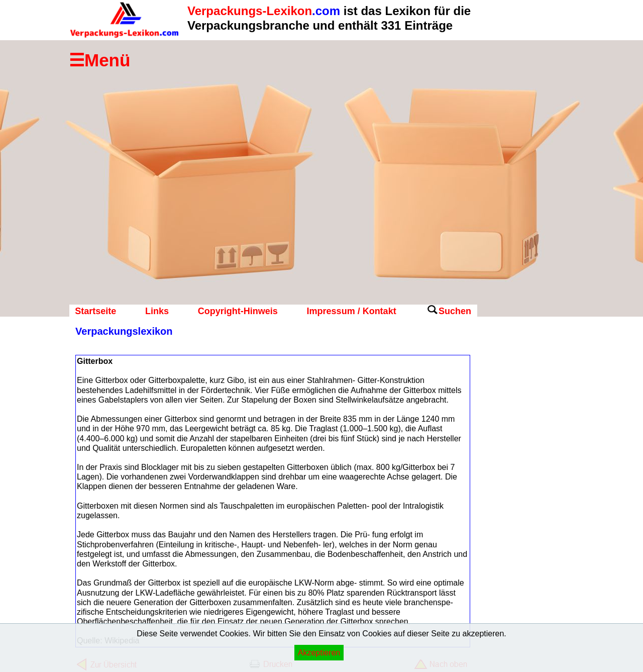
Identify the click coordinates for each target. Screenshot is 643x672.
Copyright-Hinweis (238, 311)
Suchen (455, 311)
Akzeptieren (319, 653)
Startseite (95, 311)
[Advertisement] (517, 485)
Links (157, 311)
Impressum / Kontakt (352, 311)
